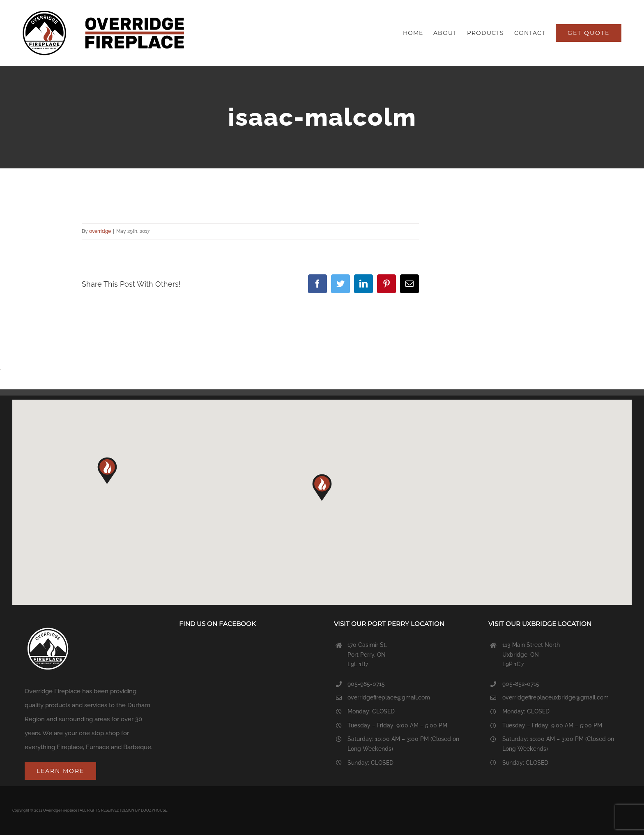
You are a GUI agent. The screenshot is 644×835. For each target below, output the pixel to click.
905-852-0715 (521, 684)
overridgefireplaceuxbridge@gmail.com (555, 697)
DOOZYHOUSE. (154, 810)
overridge (100, 231)
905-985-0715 (366, 684)
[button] (322, 488)
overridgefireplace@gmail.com (389, 697)
